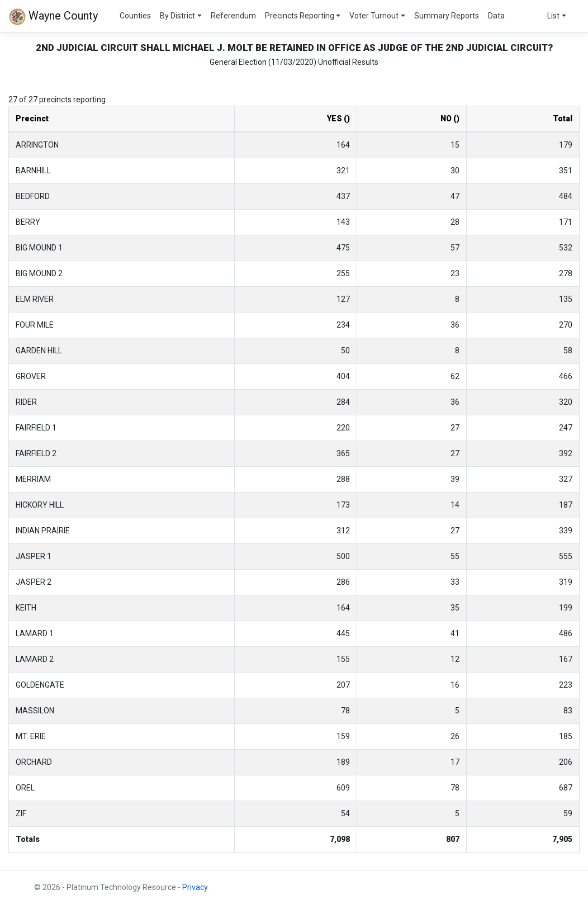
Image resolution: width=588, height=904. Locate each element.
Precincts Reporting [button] (300, 16)
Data (496, 16)
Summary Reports (447, 16)
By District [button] (177, 16)
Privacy (195, 887)
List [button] (553, 16)
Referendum (233, 16)
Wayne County (53, 17)
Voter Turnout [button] (374, 16)
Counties (135, 16)
